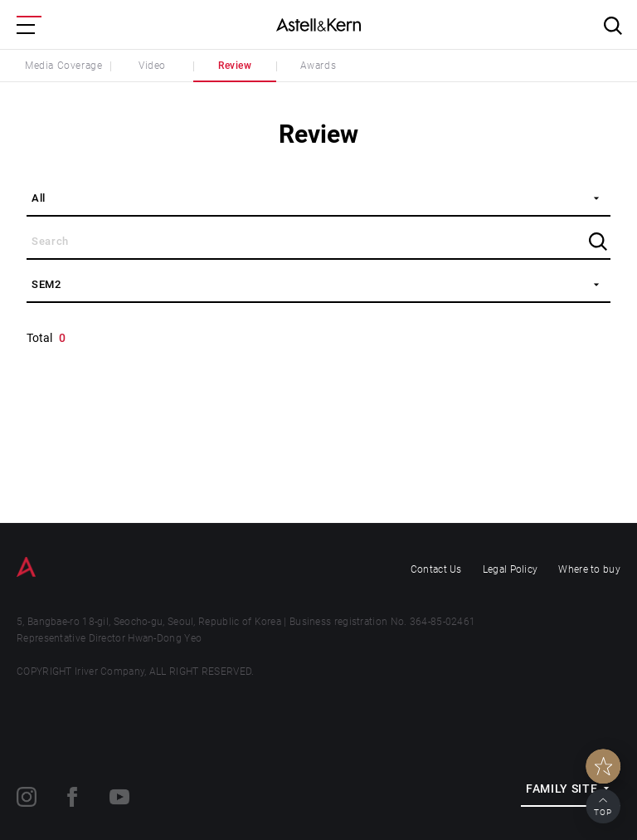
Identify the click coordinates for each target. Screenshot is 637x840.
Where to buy (589, 569)
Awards (318, 66)
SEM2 (46, 284)
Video (152, 66)
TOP (603, 812)
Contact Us (436, 569)
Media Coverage (63, 66)
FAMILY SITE (562, 789)
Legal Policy (511, 569)
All (39, 198)
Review (235, 66)
